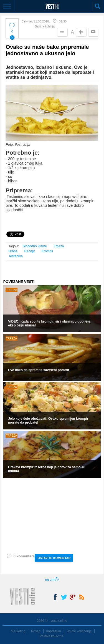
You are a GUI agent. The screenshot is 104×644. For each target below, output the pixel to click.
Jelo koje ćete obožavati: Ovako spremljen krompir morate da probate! (48, 421)
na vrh (52, 580)
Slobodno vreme (35, 246)
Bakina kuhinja (45, 26)
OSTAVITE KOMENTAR (54, 558)
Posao (36, 631)
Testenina (15, 256)
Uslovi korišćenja (79, 631)
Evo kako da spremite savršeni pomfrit (39, 370)
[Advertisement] (52, 515)
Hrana (13, 251)
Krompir (47, 251)
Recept (30, 251)
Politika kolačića (51, 636)
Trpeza (59, 246)
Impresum (53, 631)
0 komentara (21, 557)
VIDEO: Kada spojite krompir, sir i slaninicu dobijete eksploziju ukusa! (49, 323)
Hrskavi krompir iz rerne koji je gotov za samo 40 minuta (47, 469)
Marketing (18, 631)
